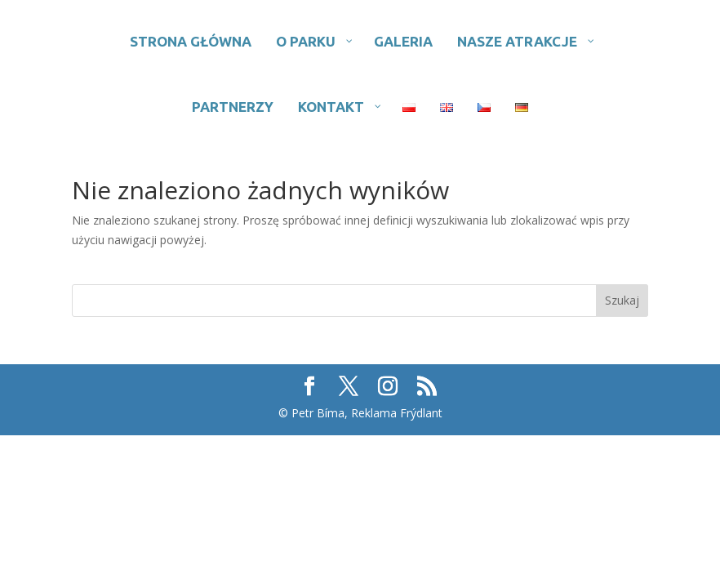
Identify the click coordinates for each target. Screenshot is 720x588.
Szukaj (622, 300)
